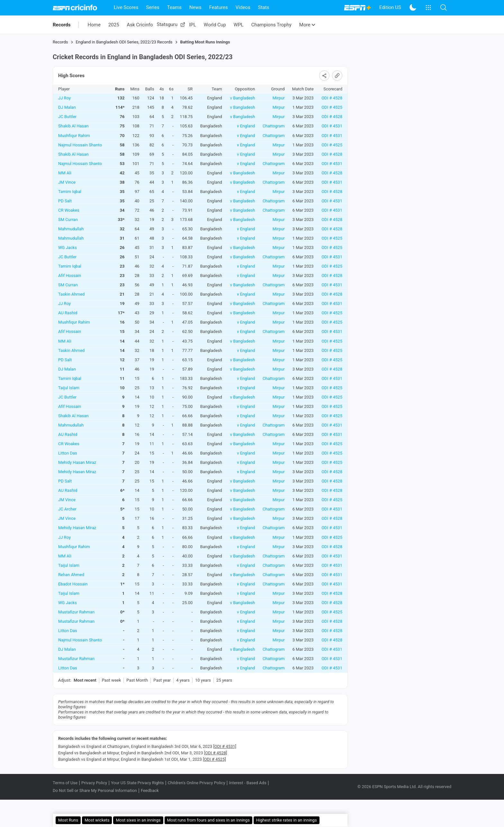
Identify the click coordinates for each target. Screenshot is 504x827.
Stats (264, 7)
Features (219, 7)
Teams (174, 7)
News (195, 7)
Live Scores (126, 7)
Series (153, 7)
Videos (243, 7)
